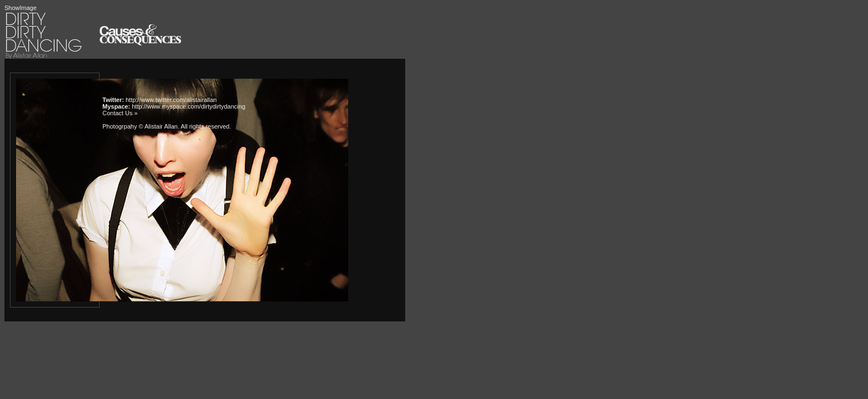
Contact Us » (120, 113)
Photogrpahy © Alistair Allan (140, 126)
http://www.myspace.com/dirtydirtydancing (188, 106)
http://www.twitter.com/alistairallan (171, 100)
